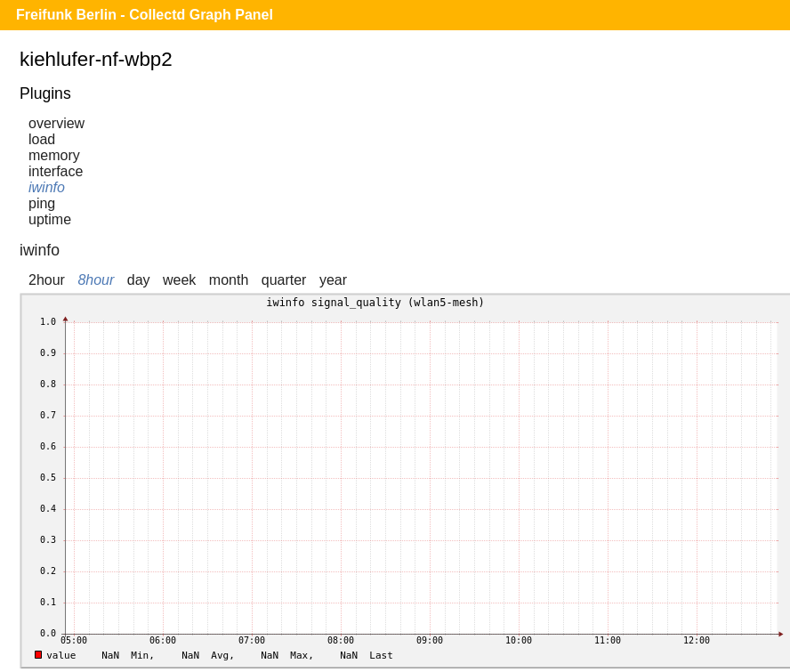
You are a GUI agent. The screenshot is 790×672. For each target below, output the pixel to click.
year (333, 280)
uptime (50, 219)
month (229, 280)
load (42, 139)
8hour (96, 280)
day (139, 280)
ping (42, 203)
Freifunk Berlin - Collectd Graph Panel (145, 15)
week (179, 280)
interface (56, 171)
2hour (47, 280)
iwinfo (47, 187)
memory (54, 155)
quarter (284, 280)
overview (56, 123)
